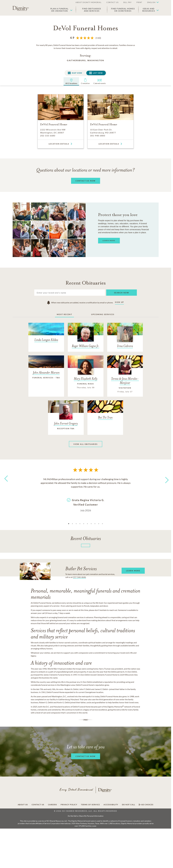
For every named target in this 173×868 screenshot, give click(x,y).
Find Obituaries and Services (92, 10)
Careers (53, 805)
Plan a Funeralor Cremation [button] (59, 10)
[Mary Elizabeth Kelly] (86, 374)
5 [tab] (84, 524)
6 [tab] (87, 524)
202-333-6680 (48, 136)
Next (165, 478)
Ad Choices (146, 805)
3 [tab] (76, 524)
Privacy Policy (69, 805)
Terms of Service (90, 805)
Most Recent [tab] (64, 314)
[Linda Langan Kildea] (46, 334)
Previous (6, 483)
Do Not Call (129, 805)
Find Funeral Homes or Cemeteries (123, 10)
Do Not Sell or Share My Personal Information (86, 816)
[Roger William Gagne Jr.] (86, 337)
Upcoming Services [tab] (103, 314)
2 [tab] (72, 524)
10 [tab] (102, 524)
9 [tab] (99, 524)
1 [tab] (69, 524)
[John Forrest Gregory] (66, 418)
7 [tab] (91, 524)
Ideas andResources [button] (149, 10)
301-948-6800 (98, 136)
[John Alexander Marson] (46, 370)
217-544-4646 (79, 577)
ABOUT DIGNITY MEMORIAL (89, 2)
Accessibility (111, 805)
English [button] (151, 2)
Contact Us (38, 805)
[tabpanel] (86, 494)
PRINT (139, 2)
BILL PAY (127, 2)
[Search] (70, 293)
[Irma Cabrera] (125, 337)
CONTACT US (112, 2)
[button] (152, 2)
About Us (23, 805)
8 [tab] (95, 524)
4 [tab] (80, 524)
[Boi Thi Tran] (105, 412)
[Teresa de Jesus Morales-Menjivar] (125, 376)
